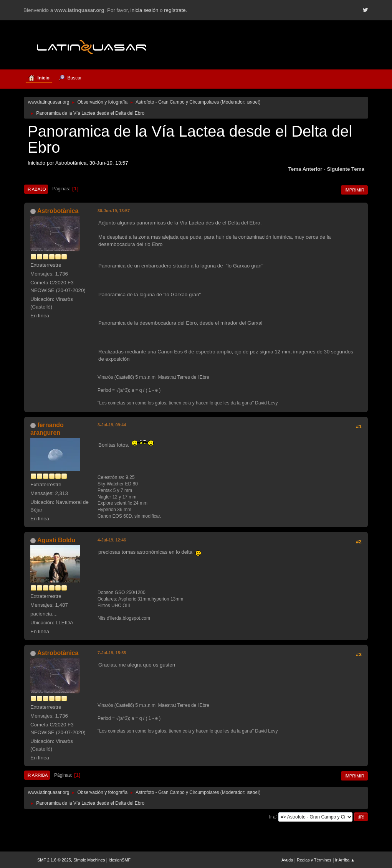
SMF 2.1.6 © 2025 (54, 860)
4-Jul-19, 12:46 (112, 540)
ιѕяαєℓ (253, 102)
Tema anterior (305, 169)
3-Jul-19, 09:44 (112, 425)
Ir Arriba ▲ (345, 860)
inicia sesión (145, 10)
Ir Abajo (36, 189)
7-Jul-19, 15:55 (112, 653)
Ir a (272, 817)
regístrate (175, 10)
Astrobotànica (58, 211)
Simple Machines (89, 860)
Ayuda (287, 860)
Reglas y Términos (314, 860)
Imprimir (354, 190)
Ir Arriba (37, 775)
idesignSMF (120, 860)
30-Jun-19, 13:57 (114, 211)
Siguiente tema (346, 169)
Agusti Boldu (56, 540)
